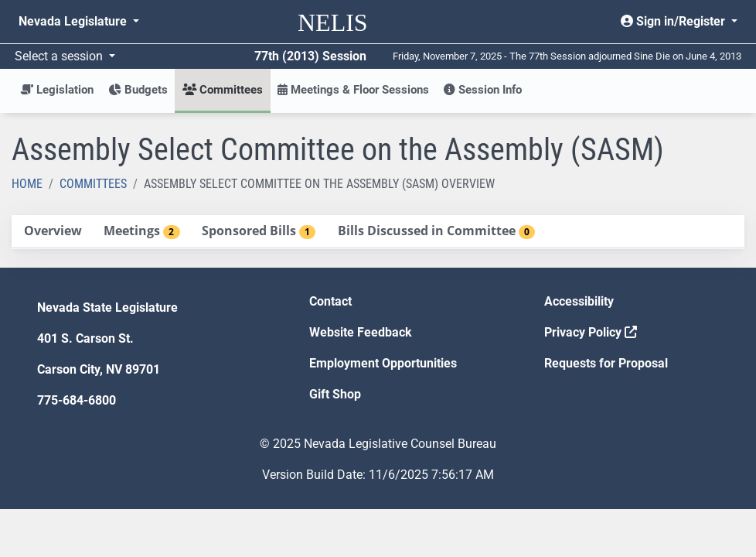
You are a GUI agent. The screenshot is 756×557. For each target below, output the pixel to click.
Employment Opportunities (383, 363)
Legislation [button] (57, 90)
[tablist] (378, 232)
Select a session (60, 56)
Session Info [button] (483, 90)
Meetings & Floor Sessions (353, 90)
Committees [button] (223, 90)
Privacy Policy (591, 332)
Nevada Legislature (74, 21)
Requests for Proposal (606, 363)
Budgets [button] (138, 90)
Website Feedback (361, 332)
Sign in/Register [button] (674, 21)
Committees (93, 184)
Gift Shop (335, 394)
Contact (330, 301)
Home (27, 184)
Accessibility (579, 301)
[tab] (53, 232)
